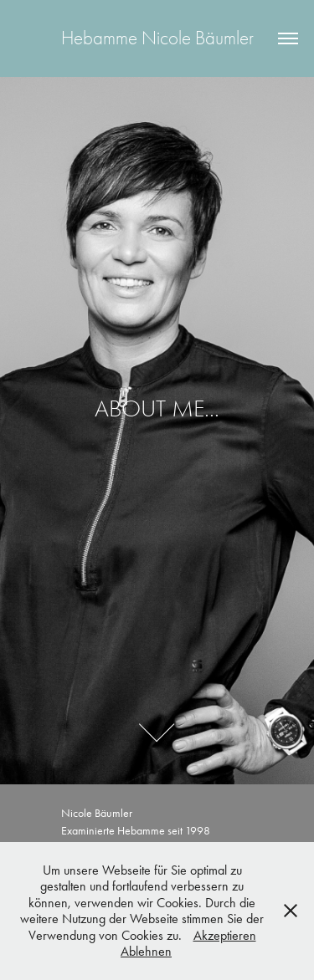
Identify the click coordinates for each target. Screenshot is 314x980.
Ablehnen (146, 951)
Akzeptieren (225, 935)
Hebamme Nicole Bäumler (157, 38)
